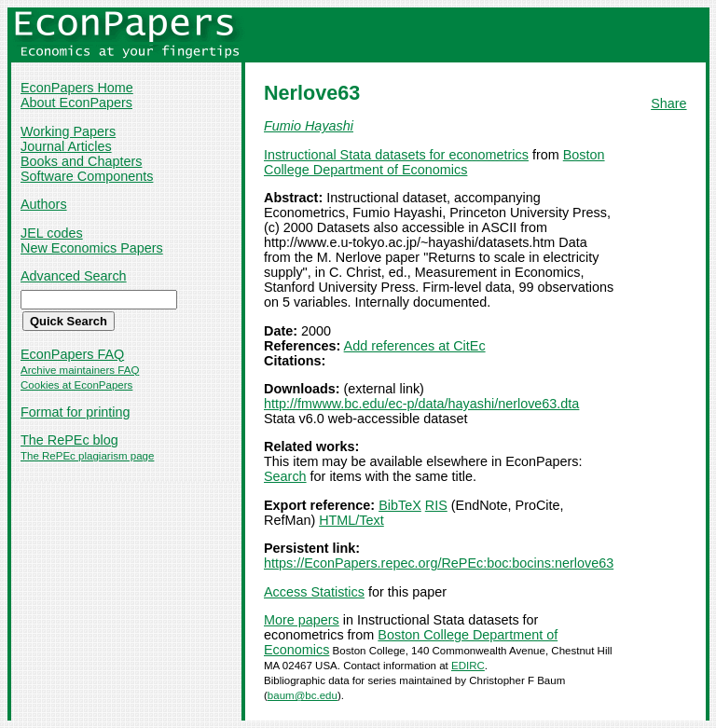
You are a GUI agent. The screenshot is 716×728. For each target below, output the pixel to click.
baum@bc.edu (303, 695)
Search (285, 476)
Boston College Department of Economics (434, 162)
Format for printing (76, 412)
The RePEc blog (69, 440)
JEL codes (52, 233)
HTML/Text (351, 520)
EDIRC (468, 666)
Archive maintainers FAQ (80, 370)
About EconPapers (76, 103)
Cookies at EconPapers (76, 385)
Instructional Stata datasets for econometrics (396, 155)
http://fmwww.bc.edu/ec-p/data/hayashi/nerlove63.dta (421, 404)
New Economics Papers (92, 248)
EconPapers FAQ (72, 354)
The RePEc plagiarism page (87, 456)
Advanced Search (74, 276)
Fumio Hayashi (309, 126)
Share (668, 103)
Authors (44, 204)
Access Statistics (314, 592)
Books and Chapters (81, 161)
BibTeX (400, 505)
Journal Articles (66, 146)
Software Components (87, 176)
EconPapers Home (77, 88)
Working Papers (68, 131)
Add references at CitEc (415, 346)
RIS (436, 505)
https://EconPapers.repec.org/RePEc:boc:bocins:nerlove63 (439, 563)
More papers (302, 620)
